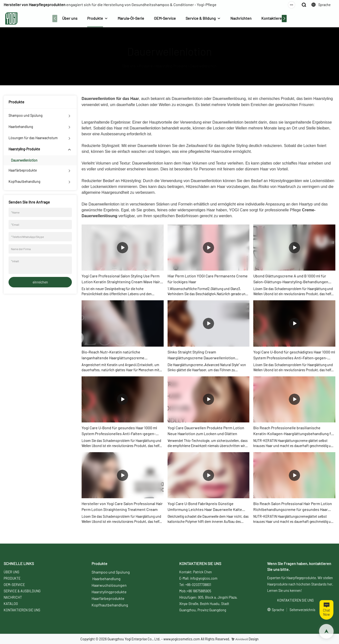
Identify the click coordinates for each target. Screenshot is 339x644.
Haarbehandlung (21, 127)
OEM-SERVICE (14, 585)
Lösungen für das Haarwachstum (33, 138)
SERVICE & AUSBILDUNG (22, 591)
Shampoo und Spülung (25, 115)
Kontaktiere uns (275, 18)
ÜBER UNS (11, 572)
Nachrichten (241, 18)
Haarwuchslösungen (109, 585)
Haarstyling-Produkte (171, 66)
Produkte (95, 18)
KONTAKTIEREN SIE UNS (22, 610)
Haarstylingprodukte (109, 592)
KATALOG (11, 604)
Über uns (70, 18)
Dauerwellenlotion (203, 66)
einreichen (40, 282)
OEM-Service (165, 18)
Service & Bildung (201, 18)
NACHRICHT (13, 597)
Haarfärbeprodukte (23, 170)
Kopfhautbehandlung (24, 181)
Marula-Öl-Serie (131, 18)
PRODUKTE (12, 578)
